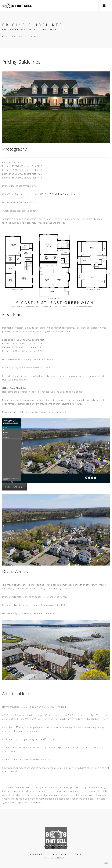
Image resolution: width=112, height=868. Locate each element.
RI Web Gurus (63, 858)
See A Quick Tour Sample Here (61, 194)
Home (6, 36)
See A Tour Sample (14, 487)
